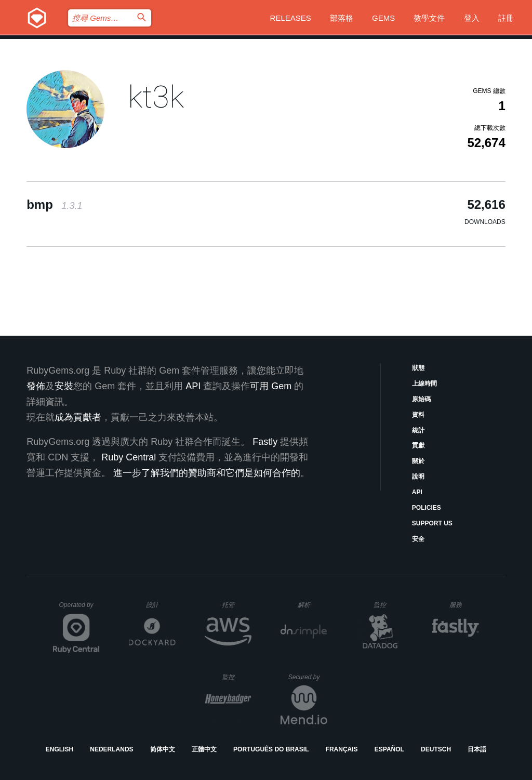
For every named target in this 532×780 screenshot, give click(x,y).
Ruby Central (129, 457)
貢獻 (418, 445)
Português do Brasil (271, 749)
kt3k (156, 97)
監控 (388, 605)
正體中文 (204, 749)
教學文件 (429, 18)
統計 (418, 430)
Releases (291, 18)
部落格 (342, 18)
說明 (418, 477)
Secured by (308, 677)
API (417, 492)
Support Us (432, 523)
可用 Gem (271, 386)
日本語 (477, 749)
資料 (418, 415)
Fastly (265, 442)
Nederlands (111, 749)
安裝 (64, 386)
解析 (312, 605)
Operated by (79, 609)
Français (342, 749)
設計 (161, 605)
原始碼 (421, 399)
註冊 (506, 18)
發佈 (36, 386)
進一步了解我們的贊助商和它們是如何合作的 (207, 473)
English (59, 749)
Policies (427, 508)
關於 (418, 461)
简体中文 (163, 749)
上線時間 (424, 384)
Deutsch (436, 749)
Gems (383, 18)
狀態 (418, 368)
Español (389, 749)
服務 (464, 605)
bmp (54, 204)
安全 (418, 539)
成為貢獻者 (78, 417)
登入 (472, 18)
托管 (235, 605)
